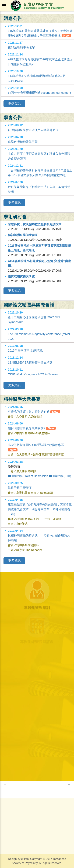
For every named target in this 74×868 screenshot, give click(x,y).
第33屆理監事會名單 (21, 47)
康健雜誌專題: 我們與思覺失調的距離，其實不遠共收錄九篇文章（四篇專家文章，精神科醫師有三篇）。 (40, 509)
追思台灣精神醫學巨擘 (23, 142)
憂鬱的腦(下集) (60, 476)
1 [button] (24, 793)
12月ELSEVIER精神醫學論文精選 (30, 363)
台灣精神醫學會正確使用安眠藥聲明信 (33, 130)
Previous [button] (5, 784)
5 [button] (45, 793)
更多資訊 (14, 103)
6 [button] (50, 793)
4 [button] (40, 793)
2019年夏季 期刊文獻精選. (25, 351)
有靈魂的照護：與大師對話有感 (34, 412)
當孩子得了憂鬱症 (20, 488)
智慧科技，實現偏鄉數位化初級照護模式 (35, 224)
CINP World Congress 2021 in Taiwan (33, 374)
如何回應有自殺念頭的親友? (32, 428)
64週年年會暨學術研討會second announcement (39, 93)
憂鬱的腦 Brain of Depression (28, 476)
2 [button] (29, 793)
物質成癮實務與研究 (21, 276)
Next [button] (69, 784)
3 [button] (34, 793)
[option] (37, 784)
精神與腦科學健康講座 (23, 235)
